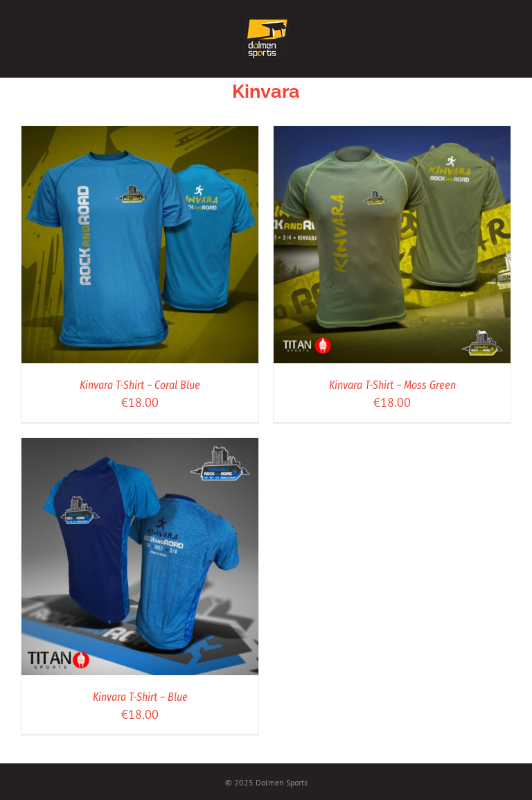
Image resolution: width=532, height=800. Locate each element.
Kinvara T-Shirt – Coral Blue (140, 385)
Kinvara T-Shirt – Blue (140, 697)
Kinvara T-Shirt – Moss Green (392, 385)
